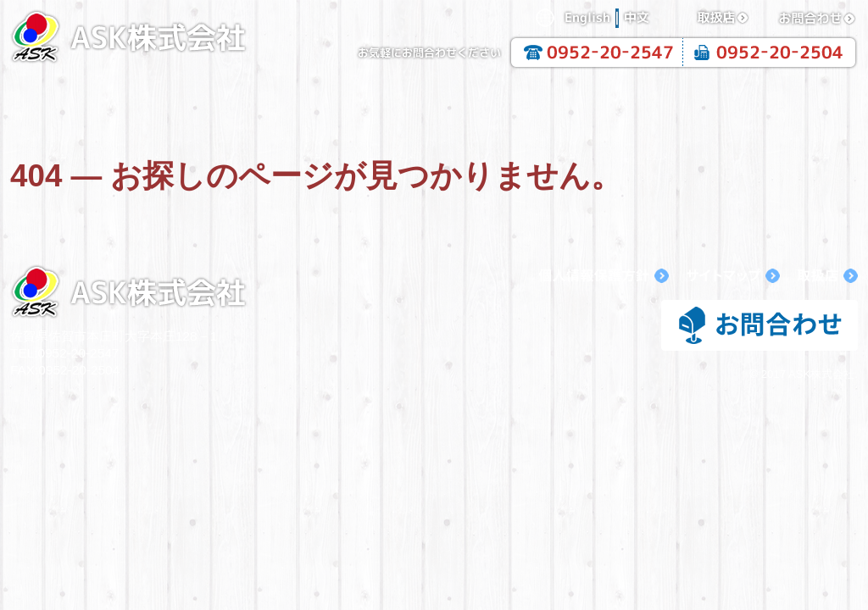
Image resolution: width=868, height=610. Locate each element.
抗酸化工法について (434, 98)
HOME (95, 98)
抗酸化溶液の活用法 (773, 98)
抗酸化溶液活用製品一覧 (604, 98)
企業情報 (264, 98)
